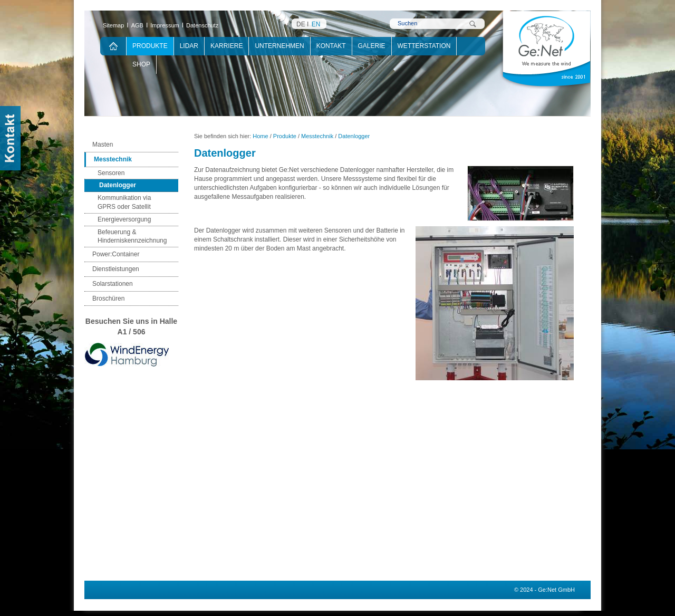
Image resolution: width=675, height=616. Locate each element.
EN (316, 24)
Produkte (150, 46)
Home (260, 136)
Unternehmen (279, 46)
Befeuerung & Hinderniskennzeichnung (132, 237)
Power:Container (116, 254)
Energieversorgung (124, 219)
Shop (141, 64)
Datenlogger (118, 185)
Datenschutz (202, 25)
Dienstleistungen (116, 269)
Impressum (165, 25)
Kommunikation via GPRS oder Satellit (124, 202)
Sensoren (111, 173)
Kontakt (331, 46)
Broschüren (108, 299)
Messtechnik (113, 159)
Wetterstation (424, 46)
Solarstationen (113, 284)
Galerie (372, 46)
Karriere (226, 46)
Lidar (189, 46)
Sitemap (113, 25)
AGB (137, 25)
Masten (103, 145)
